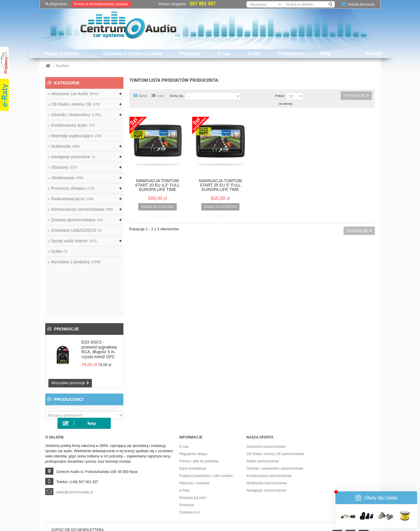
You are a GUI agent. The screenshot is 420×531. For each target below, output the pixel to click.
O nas (224, 54)
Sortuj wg (176, 96)
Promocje (190, 54)
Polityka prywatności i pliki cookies (206, 439)
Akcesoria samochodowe (266, 410)
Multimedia (65, 146)
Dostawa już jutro (193, 461)
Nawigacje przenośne (73, 157)
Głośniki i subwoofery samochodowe (275, 431)
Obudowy (64, 167)
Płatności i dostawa (194, 446)
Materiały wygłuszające (77, 136)
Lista (158, 96)
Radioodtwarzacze (72, 199)
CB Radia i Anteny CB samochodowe (275, 417)
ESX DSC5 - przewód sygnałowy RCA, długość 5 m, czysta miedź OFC (99, 299)
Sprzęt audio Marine (74, 241)
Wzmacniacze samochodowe (82, 209)
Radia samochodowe (263, 424)
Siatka (141, 96)
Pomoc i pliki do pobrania (199, 424)
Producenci (291, 54)
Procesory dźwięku (73, 188)
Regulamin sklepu (193, 417)
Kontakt (374, 54)
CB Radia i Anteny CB (76, 104)
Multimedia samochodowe (267, 446)
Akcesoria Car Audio (75, 94)
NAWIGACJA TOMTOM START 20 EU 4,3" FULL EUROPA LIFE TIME (157, 185)
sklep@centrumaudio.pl (75, 455)
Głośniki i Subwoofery (76, 115)
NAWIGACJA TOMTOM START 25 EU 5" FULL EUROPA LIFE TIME (220, 185)
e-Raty (184, 453)
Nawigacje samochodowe (266, 453)
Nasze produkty (62, 54)
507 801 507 (203, 4)
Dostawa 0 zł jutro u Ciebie (133, 54)
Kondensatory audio (73, 125)
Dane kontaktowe (193, 431)
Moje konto (56, 4)
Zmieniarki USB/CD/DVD (76, 230)
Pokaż (280, 96)
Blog (325, 54)
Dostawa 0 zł (189, 475)
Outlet (254, 54)
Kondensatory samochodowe (269, 439)
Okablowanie (67, 178)
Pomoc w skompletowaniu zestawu (101, 4)
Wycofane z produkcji (76, 262)
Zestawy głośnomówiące (77, 220)
